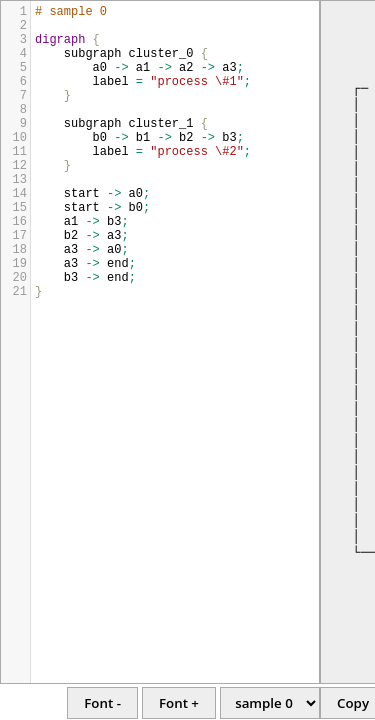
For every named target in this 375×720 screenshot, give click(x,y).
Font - (102, 703)
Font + (179, 703)
